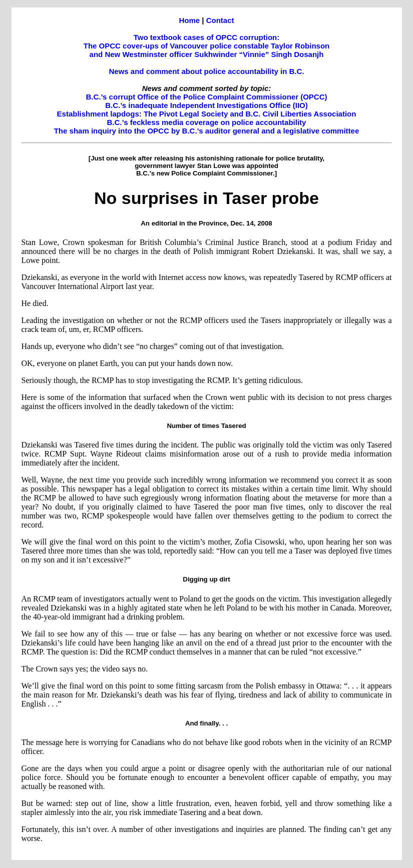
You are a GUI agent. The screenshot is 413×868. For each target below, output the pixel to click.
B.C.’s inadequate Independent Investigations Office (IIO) (206, 105)
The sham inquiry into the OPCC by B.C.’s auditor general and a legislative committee (207, 131)
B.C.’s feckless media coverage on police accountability (207, 122)
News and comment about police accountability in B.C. (206, 71)
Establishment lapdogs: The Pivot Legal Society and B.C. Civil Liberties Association (207, 114)
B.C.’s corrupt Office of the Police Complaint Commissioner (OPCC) (207, 97)
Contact (220, 20)
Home (189, 20)
